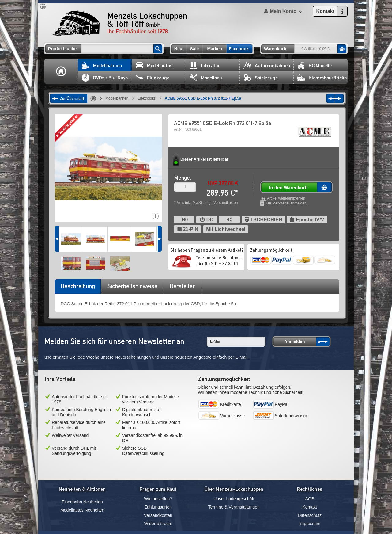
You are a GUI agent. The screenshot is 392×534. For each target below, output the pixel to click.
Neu (178, 49)
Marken (215, 49)
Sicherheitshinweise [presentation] (132, 286)
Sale (195, 49)
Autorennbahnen (267, 65)
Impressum (310, 524)
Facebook (239, 49)
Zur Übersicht (72, 98)
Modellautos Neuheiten (82, 510)
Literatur (205, 65)
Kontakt (310, 507)
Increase (156, 216)
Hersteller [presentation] (182, 286)
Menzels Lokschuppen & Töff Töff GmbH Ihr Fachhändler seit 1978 (120, 23)
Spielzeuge (261, 78)
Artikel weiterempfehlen (286, 198)
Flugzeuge (153, 78)
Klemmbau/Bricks (322, 78)
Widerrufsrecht (158, 524)
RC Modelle (315, 65)
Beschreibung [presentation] (78, 286)
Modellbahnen (102, 65)
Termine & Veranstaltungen (234, 507)
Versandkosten (226, 203)
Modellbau (206, 78)
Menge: (183, 178)
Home (61, 71)
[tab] (78, 288)
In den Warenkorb (288, 187)
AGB (310, 499)
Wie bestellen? (158, 499)
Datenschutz (310, 515)
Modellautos (154, 65)
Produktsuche (62, 49)
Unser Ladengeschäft (234, 499)
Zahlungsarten (158, 507)
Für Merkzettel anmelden (286, 203)
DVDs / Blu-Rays (105, 78)
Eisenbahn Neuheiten (82, 502)
